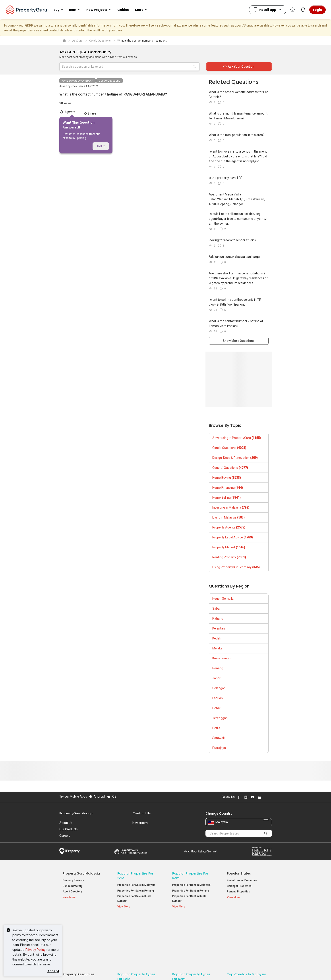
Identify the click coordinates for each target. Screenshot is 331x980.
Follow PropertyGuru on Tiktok (270, 797)
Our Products (69, 829)
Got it (101, 146)
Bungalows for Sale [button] (132, 944)
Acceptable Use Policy (75, 970)
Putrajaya (219, 748)
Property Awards (131, 851)
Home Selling (226, 498)
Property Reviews (73, 880)
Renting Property (229, 557)
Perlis (216, 728)
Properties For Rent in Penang (191, 891)
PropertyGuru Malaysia (81, 873)
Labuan (218, 698)
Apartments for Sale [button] (133, 933)
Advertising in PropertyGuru (237, 438)
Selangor (219, 688)
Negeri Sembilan (224, 599)
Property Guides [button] (75, 939)
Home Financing (228, 488)
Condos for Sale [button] (130, 938)
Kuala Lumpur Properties (242, 880)
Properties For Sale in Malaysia (136, 885)
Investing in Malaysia (231, 507)
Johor (216, 678)
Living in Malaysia (228, 517)
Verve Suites (235, 934)
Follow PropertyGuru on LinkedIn (259, 797)
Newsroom (140, 823)
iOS (111, 796)
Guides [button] (123, 10)
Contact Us (142, 813)
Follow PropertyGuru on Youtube (252, 797)
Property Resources (79, 921)
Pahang (218, 618)
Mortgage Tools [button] (75, 928)
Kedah (217, 638)
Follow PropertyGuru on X (265, 797)
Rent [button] (75, 10)
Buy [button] (59, 10)
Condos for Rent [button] (185, 938)
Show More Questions (239, 341)
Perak (216, 708)
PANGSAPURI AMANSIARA (77, 81)
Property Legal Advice (233, 537)
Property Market (229, 547)
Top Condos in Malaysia (247, 921)
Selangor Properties (239, 886)
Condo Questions (109, 81)
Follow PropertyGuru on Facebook (238, 797)
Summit (201, 851)
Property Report (262, 851)
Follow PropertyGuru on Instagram (245, 797)
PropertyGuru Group (76, 813)
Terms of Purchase (162, 970)
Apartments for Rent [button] (188, 933)
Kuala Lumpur (222, 658)
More (142, 10)
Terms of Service (107, 970)
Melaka (217, 648)
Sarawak (219, 738)
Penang (218, 668)
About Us (66, 823)
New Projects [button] (100, 10)
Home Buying (227, 478)
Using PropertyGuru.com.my (236, 567)
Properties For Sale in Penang (136, 891)
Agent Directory (72, 892)
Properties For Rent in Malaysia (191, 885)
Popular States (239, 873)
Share (90, 113)
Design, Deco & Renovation (235, 458)
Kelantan (219, 628)
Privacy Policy (36, 950)
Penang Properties (238, 892)
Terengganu (221, 718)
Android (97, 796)
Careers (65, 836)
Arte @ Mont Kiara (238, 939)
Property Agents (229, 527)
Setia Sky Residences (240, 928)
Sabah (217, 609)
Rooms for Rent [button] (185, 944)
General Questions (230, 468)
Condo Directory (73, 886)
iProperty (70, 851)
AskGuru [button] (71, 934)
